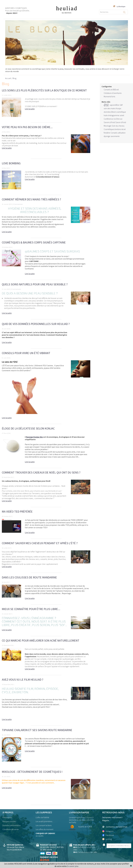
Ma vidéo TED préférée (17, 512)
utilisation (122, 133)
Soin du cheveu (118, 126)
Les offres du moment (44, 829)
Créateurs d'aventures (113, 93)
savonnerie (115, 136)
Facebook (108, 835)
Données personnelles (12, 825)
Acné (124, 129)
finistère (107, 133)
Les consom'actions (44, 825)
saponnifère (114, 105)
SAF (121, 105)
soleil (122, 115)
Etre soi (119, 119)
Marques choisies (9, 821)
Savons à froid (109, 122)
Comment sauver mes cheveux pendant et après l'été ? (40, 543)
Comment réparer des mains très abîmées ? (31, 199)
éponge (107, 136)
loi (115, 119)
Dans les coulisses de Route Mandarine (29, 577)
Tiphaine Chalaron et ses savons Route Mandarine (37, 730)
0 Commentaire (18, 204)
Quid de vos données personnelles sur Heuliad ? (36, 324)
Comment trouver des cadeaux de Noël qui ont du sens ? (41, 472)
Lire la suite (30, 109)
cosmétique (121, 112)
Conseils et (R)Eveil (111, 90)
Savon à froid (121, 122)
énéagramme (114, 115)
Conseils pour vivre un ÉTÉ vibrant (26, 353)
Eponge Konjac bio (35, 437)
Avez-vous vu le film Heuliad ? (23, 680)
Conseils (114, 133)
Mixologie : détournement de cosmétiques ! (32, 772)
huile (106, 115)
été (106, 105)
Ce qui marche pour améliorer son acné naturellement (41, 640)
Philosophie (7, 817)
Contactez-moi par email (115, 827)
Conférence (109, 119)
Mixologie (108, 126)
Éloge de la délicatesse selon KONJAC (28, 428)
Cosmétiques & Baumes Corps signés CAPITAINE (34, 242)
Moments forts (109, 96)
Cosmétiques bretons (112, 129)
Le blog (107, 839)
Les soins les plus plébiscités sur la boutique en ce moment (44, 90)
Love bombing (11, 163)
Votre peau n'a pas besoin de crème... (27, 127)
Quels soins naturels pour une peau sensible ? (35, 284)
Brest (113, 112)
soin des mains (110, 108)
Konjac (119, 108)
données (107, 112)
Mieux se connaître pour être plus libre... (31, 609)
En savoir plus (73, 866)
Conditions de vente (11, 829)
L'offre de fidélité (42, 817)
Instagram (108, 831)
